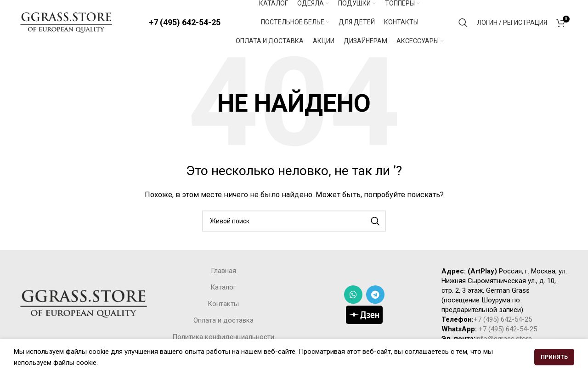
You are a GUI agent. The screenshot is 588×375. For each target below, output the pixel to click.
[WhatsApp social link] (353, 296)
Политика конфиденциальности (223, 338)
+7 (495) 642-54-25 (185, 23)
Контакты (223, 305)
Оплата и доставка (223, 322)
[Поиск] (463, 23)
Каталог (223, 289)
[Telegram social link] (375, 296)
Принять (554, 357)
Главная (223, 272)
